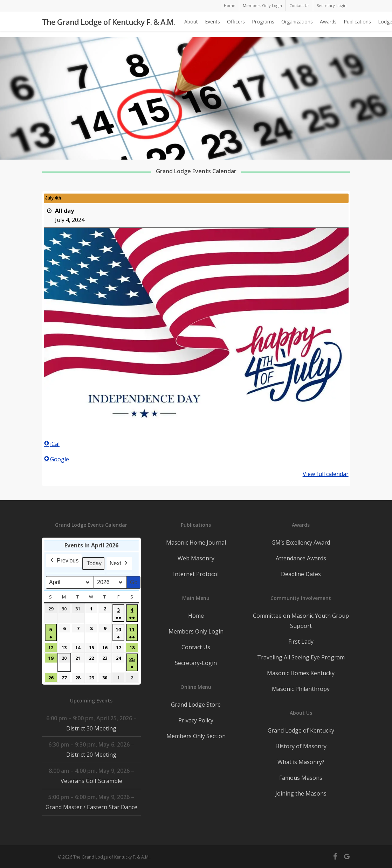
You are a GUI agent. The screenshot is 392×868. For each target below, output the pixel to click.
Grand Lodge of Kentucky (301, 730)
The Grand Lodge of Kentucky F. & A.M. (108, 25)
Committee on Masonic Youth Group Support (301, 621)
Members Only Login (196, 631)
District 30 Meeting (91, 728)
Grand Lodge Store (196, 705)
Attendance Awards (301, 558)
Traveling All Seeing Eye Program (301, 657)
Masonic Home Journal (196, 542)
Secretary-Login (196, 663)
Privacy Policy (196, 720)
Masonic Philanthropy (301, 689)
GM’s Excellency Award (301, 542)
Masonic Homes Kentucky (301, 673)
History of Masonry (301, 746)
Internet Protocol (196, 574)
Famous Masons (301, 778)
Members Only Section (196, 736)
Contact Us (196, 647)
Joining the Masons (301, 793)
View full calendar (325, 474)
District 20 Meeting (91, 755)
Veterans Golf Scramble (91, 781)
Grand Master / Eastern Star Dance (91, 807)
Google (56, 459)
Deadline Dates (301, 574)
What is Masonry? (301, 762)
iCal (52, 444)
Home (196, 616)
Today (94, 563)
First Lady (301, 642)
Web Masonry (196, 558)
